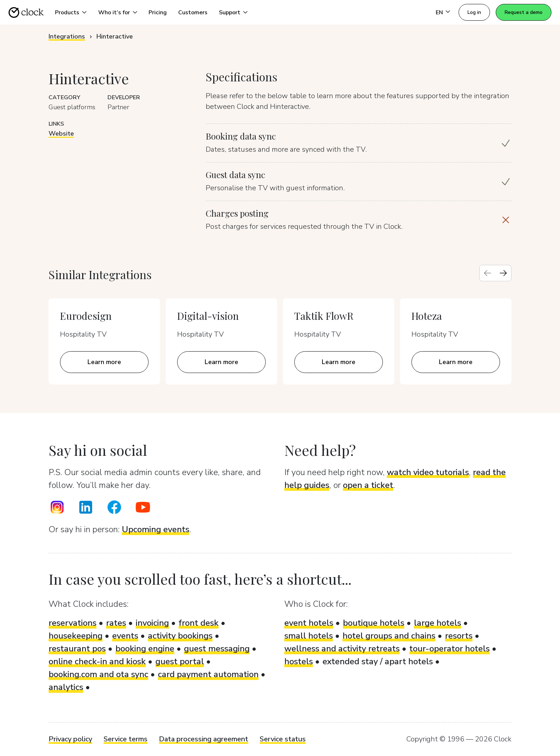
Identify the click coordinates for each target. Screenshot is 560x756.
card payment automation (208, 674)
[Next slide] (503, 273)
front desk (199, 623)
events (125, 636)
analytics (66, 687)
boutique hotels (374, 623)
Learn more (104, 362)
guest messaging (217, 649)
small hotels (309, 636)
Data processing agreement (204, 739)
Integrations (67, 36)
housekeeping (76, 636)
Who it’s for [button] (114, 12)
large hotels (437, 623)
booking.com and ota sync (98, 674)
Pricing (158, 12)
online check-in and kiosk (97, 661)
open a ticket (368, 485)
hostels (299, 661)
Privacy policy (70, 739)
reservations (72, 623)
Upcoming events (156, 529)
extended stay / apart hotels (378, 661)
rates (116, 623)
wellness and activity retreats (342, 649)
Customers (193, 12)
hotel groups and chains (389, 636)
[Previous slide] (487, 273)
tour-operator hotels (449, 649)
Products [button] (67, 12)
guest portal (180, 661)
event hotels (309, 623)
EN (439, 12)
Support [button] (230, 12)
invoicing (152, 623)
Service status (283, 739)
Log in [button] (474, 12)
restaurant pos (77, 649)
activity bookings (180, 636)
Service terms (126, 739)
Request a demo (524, 12)
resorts (459, 636)
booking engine (145, 649)
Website (61, 133)
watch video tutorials (428, 472)
